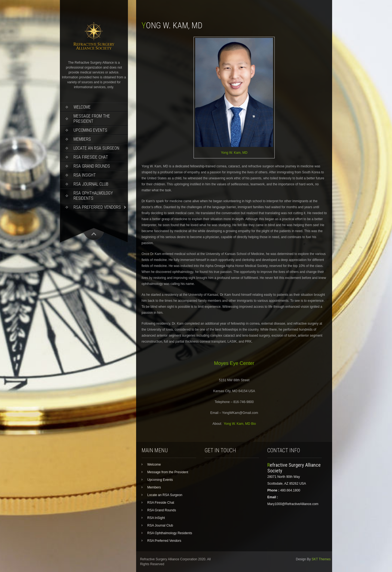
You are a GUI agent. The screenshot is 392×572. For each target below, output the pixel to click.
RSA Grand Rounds (92, 166)
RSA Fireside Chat (91, 157)
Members (82, 139)
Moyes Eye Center (234, 363)
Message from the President (92, 119)
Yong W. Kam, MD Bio (240, 424)
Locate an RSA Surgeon (96, 148)
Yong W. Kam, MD (234, 153)
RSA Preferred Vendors (97, 207)
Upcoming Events (90, 130)
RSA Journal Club (91, 184)
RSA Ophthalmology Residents (93, 196)
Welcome (82, 107)
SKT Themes (321, 559)
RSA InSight (85, 175)
